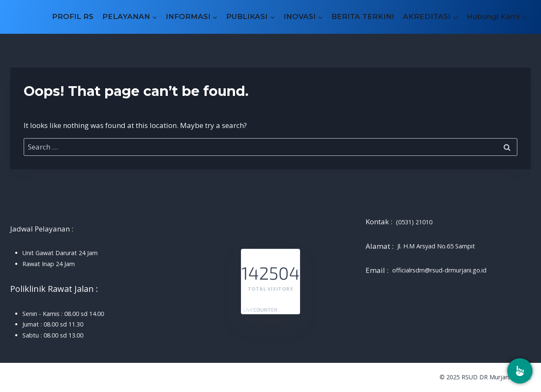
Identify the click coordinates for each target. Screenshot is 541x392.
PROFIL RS (73, 16)
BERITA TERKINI (363, 16)
